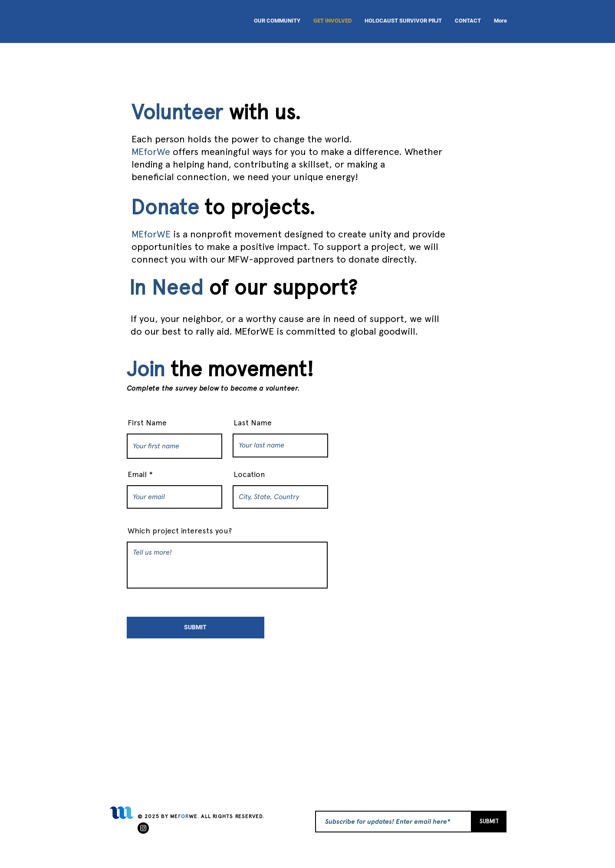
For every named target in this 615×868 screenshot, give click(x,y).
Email (137, 474)
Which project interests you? (180, 531)
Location (249, 474)
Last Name (253, 423)
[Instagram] (143, 828)
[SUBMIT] (196, 628)
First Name (147, 423)
